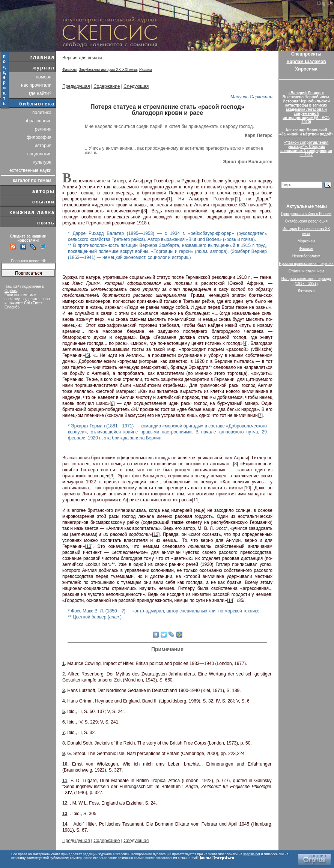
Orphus (11, 291)
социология (39, 154)
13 (89, 546)
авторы (44, 191)
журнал (44, 68)
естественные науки (30, 170)
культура (42, 162)
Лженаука (306, 291)
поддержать (5, 80)
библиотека (37, 104)
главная (43, 57)
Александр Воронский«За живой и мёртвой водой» (306, 132)
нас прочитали (36, 85)
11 (196, 500)
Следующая (136, 86)
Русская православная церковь (306, 264)
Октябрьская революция (306, 221)
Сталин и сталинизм (306, 271)
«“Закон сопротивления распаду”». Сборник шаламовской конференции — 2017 (306, 149)
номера (44, 77)
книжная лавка (32, 212)
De (330, 3)
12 (156, 534)
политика (42, 113)
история (43, 146)
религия (43, 129)
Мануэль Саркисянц (251, 97)
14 (231, 600)
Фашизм (69, 70)
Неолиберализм (306, 256)
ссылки (44, 202)
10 (247, 488)
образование (38, 121)
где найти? (40, 93)
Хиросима (306, 69)
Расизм (146, 70)
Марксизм (306, 241)
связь (46, 223)
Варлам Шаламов (306, 62)
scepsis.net (252, 854)
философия (39, 137)
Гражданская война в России (306, 214)
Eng (321, 3)
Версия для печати (82, 58)
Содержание (107, 86)
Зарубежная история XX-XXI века (108, 70)
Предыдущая (76, 86)
